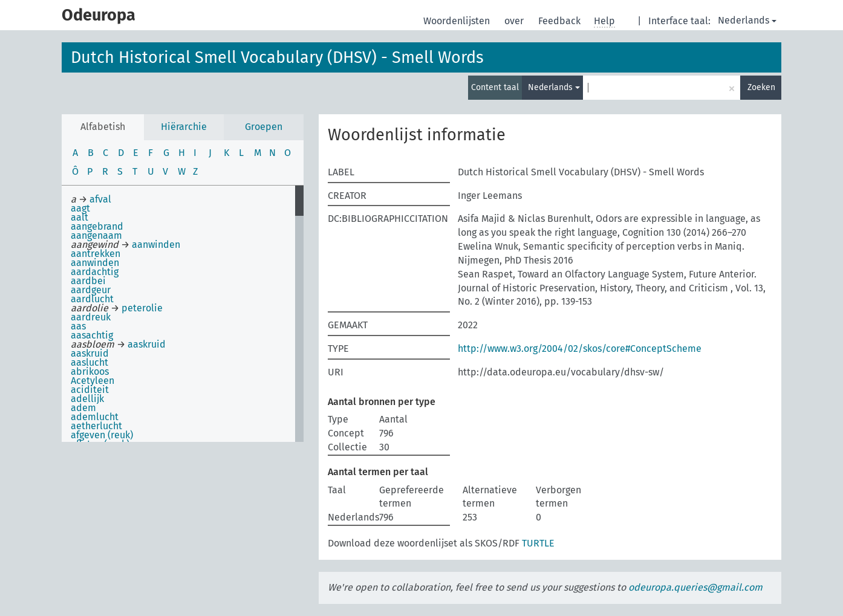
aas (78, 326)
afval (100, 199)
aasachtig (92, 335)
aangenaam (96, 235)
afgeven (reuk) (102, 435)
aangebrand (97, 226)
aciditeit (90, 390)
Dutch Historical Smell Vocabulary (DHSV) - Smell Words (277, 57)
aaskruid (147, 344)
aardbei (88, 281)
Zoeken (761, 87)
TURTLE (538, 543)
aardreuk (91, 317)
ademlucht (95, 417)
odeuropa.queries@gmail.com (695, 587)
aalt (80, 217)
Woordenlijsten (458, 21)
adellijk (87, 399)
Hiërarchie (184, 127)
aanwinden (156, 245)
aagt (80, 208)
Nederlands (747, 20)
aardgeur (91, 290)
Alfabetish (103, 127)
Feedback (561, 21)
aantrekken (96, 254)
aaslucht (90, 362)
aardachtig (95, 272)
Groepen (264, 127)
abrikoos (90, 371)
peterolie (142, 308)
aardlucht (92, 299)
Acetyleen (93, 381)
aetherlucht (96, 426)
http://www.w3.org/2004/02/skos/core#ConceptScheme (580, 349)
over (515, 21)
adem (83, 408)
